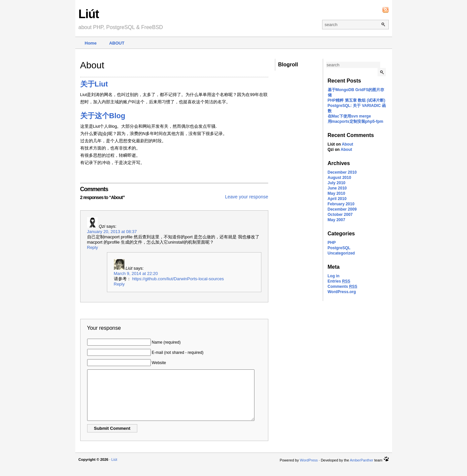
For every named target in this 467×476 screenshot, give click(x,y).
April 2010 (337, 199)
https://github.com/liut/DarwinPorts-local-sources (178, 279)
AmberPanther (362, 470)
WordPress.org (342, 292)
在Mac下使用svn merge (349, 116)
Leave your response (247, 197)
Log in (334, 276)
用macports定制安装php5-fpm (356, 121)
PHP (332, 243)
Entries (339, 281)
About (117, 43)
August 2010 (339, 178)
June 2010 (337, 188)
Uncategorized (341, 253)
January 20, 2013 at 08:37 (112, 232)
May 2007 (336, 220)
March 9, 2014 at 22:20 (136, 273)
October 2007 (340, 215)
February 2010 (341, 204)
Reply (93, 247)
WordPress (309, 470)
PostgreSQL (339, 248)
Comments (343, 287)
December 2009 (342, 209)
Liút (89, 14)
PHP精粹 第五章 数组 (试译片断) (357, 100)
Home (91, 43)
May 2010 (336, 193)
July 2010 (337, 183)
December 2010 (342, 172)
